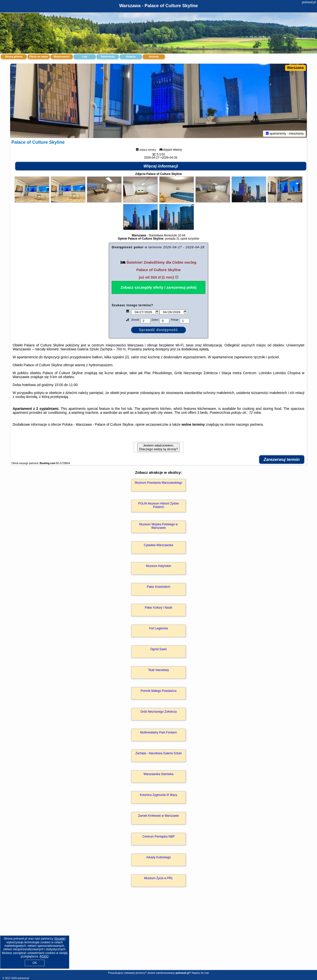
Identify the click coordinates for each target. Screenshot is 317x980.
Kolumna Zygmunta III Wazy (158, 795)
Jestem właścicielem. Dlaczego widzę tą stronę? (158, 447)
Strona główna (14, 57)
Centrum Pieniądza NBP (158, 837)
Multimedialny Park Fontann (159, 732)
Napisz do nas (200, 973)
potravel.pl (309, 2)
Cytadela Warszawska (158, 545)
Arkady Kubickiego (158, 857)
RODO (44, 956)
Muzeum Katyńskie (158, 566)
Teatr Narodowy (158, 670)
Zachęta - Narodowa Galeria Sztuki (159, 753)
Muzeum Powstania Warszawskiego (158, 483)
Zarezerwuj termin (282, 460)
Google (60, 939)
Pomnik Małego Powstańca (159, 691)
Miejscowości (62, 57)
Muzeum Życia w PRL (159, 878)
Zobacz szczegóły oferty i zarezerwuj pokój (158, 287)
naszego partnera (249, 424)
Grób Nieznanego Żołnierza (159, 712)
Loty (85, 57)
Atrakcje (131, 57)
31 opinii (182, 239)
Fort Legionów (158, 628)
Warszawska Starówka (159, 774)
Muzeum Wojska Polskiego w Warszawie (158, 526)
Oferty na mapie (39, 57)
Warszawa (295, 68)
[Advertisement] (158, 934)
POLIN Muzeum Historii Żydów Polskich (158, 505)
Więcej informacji (161, 166)
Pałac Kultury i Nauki (159, 608)
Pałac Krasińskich (159, 587)
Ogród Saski (158, 649)
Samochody (108, 57)
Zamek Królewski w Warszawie (159, 816)
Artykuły (154, 57)
